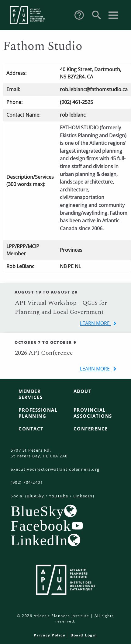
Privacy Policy (50, 635)
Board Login (84, 635)
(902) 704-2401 (27, 482)
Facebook (41, 526)
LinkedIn (83, 496)
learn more (95, 323)
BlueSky (36, 496)
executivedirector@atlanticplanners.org (55, 469)
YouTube (59, 496)
